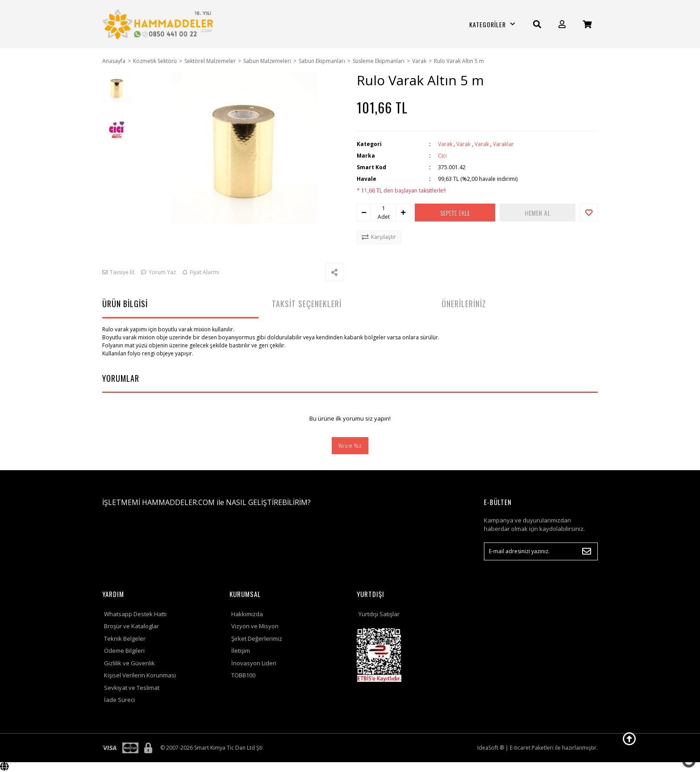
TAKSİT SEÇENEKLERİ (307, 304)
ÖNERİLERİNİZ (464, 304)
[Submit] (587, 551)
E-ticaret (520, 748)
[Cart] (587, 24)
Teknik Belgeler (125, 638)
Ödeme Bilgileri (124, 651)
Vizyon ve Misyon (255, 626)
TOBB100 (243, 675)
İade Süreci (119, 700)
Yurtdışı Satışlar (379, 614)
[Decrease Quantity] (364, 213)
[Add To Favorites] (589, 213)
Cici (442, 156)
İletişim (241, 651)
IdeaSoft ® (491, 748)
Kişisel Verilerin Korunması (140, 675)
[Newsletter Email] (541, 551)
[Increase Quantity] (403, 213)
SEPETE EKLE (455, 213)
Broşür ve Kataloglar (131, 626)
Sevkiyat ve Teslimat (132, 688)
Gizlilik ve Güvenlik (129, 663)
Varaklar (503, 144)
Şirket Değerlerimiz (257, 638)
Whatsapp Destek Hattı (135, 614)
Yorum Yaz (350, 445)
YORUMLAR (121, 378)
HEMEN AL (538, 213)
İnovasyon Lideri (254, 663)
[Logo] (159, 24)
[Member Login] (562, 24)
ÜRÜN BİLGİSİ (125, 304)
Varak (445, 144)
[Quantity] (383, 209)
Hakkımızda (247, 614)
